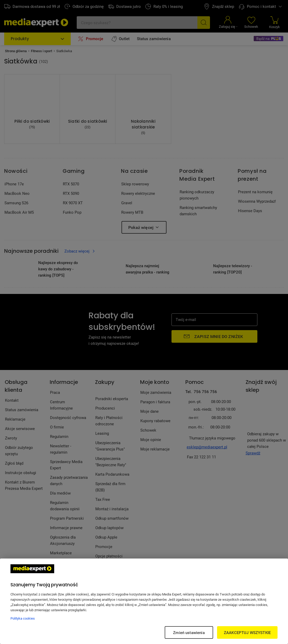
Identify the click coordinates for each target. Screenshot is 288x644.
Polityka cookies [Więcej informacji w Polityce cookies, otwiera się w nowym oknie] (23, 618)
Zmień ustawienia (189, 632)
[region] (144, 601)
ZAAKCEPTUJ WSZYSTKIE (247, 632)
